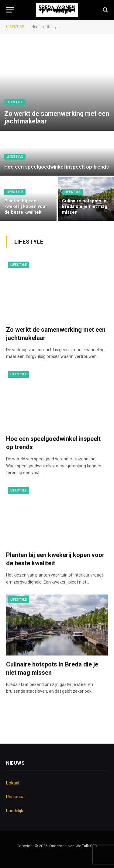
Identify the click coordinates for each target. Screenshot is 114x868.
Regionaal (16, 797)
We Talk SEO (86, 846)
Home (37, 27)
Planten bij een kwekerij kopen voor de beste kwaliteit (26, 207)
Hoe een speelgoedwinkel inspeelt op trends (57, 167)
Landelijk (15, 811)
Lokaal (13, 783)
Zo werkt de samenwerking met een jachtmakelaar (57, 118)
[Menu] (10, 10)
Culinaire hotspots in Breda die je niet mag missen (85, 207)
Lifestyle (15, 102)
